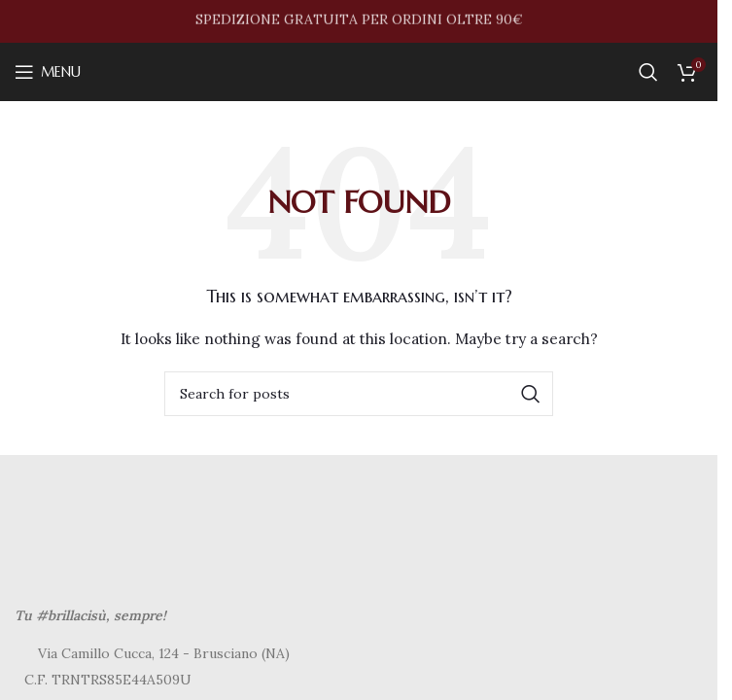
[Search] (648, 72)
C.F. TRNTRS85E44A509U (108, 680)
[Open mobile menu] (48, 72)
